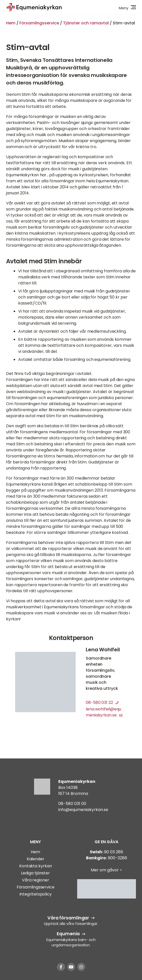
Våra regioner (36, 880)
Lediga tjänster (35, 873)
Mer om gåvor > (106, 870)
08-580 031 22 (102, 702)
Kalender (36, 859)
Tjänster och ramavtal (86, 23)
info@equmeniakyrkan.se (83, 810)
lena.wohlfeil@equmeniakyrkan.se (104, 712)
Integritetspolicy (36, 894)
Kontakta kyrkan (36, 866)
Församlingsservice (39, 23)
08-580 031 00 (72, 804)
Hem (11, 23)
